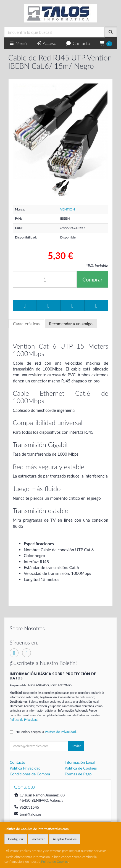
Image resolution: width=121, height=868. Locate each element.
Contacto (78, 43)
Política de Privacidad (24, 719)
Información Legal (80, 762)
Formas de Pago (78, 774)
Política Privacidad (25, 768)
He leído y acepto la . (46, 732)
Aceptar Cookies (65, 839)
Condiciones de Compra (30, 774)
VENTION (68, 209)
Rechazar (38, 839)
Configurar (16, 839)
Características (26, 324)
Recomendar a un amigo (71, 324)
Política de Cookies (55, 861)
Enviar (76, 746)
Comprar (92, 279)
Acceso (46, 43)
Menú (18, 43)
